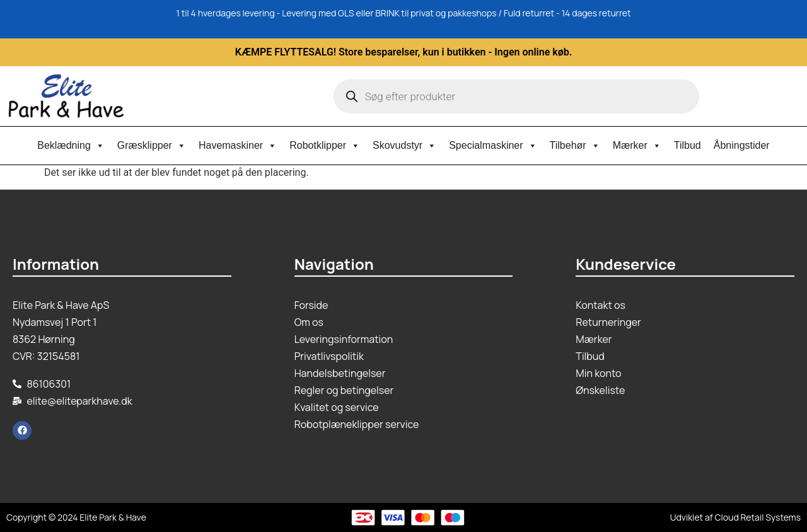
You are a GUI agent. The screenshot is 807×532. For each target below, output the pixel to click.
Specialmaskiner (493, 146)
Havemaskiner (238, 146)
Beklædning (71, 146)
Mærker (637, 146)
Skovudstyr (404, 146)
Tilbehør (575, 146)
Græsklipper (152, 146)
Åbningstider (742, 145)
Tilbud (688, 145)
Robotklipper (325, 146)
